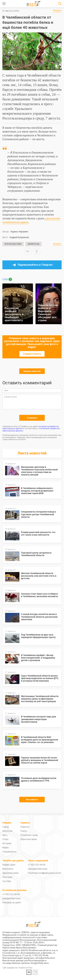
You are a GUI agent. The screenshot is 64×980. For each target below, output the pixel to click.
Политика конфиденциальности (44, 873)
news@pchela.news (38, 869)
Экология (7, 831)
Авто (5, 835)
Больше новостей (32, 371)
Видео (6, 847)
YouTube (7, 881)
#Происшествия (13, 244)
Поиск (24, 831)
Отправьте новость (32, 354)
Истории (7, 843)
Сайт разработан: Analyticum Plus (17, 968)
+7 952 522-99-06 (37, 865)
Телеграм (7, 877)
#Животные (34, 244)
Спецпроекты (9, 852)
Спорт (5, 839)
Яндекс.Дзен (9, 865)
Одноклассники (10, 873)
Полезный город (29, 835)
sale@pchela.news (12, 898)
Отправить (32, 418)
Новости (25, 827)
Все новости (32, 800)
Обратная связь (29, 839)
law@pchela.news (40, 963)
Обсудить (57, 11)
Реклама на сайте (12, 903)
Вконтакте (8, 869)
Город (5, 827)
